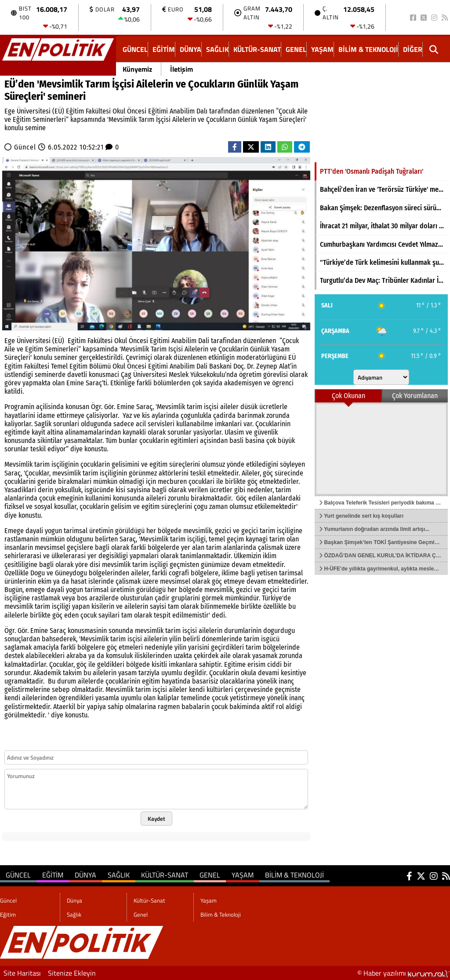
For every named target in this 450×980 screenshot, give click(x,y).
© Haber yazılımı (404, 973)
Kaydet (156, 819)
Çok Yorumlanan (415, 396)
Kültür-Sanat (257, 49)
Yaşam (322, 49)
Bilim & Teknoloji (368, 49)
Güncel (135, 49)
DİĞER (413, 49)
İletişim (181, 69)
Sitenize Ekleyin (72, 973)
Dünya (191, 49)
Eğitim (164, 49)
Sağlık (217, 49)
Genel (296, 49)
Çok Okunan (348, 396)
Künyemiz (137, 69)
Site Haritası (22, 973)
